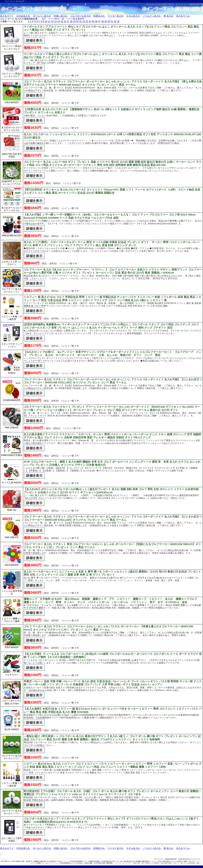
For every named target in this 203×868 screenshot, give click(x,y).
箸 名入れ (168, 16)
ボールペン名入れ (42, 16)
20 (77, 21)
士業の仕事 (136, 863)
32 (115, 21)
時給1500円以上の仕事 (8, 861)
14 (59, 21)
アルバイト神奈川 (157, 861)
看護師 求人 (30, 861)
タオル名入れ (133, 16)
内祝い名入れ (61, 16)
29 (106, 21)
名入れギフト (7, 16)
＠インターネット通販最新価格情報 (189, 4)
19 (74, 21)
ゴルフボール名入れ (80, 16)
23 (87, 21)
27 (99, 21)
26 (96, 21)
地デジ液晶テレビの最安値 (150, 863)
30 (109, 21)
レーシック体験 (69, 861)
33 (118, 21)
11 (49, 21)
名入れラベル (183, 16)
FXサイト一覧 (178, 863)
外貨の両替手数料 (166, 863)
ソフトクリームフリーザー (123, 863)
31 (112, 21)
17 (68, 21)
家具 (95, 863)
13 (55, 21)
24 (90, 21)
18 (71, 21)
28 (102, 21)
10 (46, 21)
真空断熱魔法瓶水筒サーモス (110, 861)
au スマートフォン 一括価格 (55, 863)
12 (52, 21)
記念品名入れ (23, 16)
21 (80, 21)
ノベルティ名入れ (152, 16)
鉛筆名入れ (99, 16)
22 (84, 21)
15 (62, 21)
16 (65, 21)
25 (93, 21)
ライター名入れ (116, 16)
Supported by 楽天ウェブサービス (189, 859)
